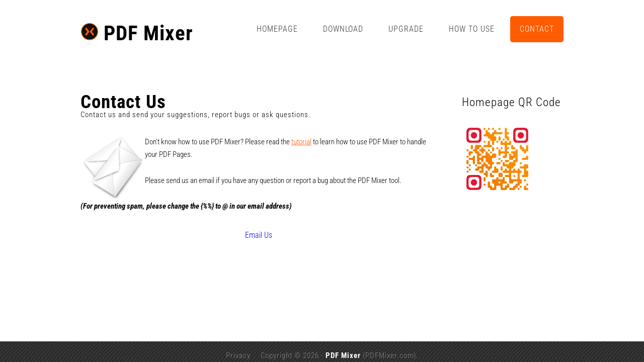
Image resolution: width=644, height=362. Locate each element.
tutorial (241, 142)
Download (404, 29)
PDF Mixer (76, 31)
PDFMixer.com (389, 342)
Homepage (338, 29)
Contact (597, 29)
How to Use (532, 29)
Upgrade (466, 29)
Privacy (238, 342)
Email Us (244, 222)
